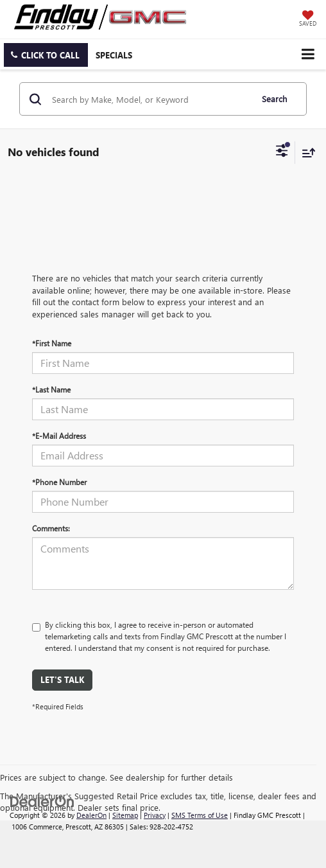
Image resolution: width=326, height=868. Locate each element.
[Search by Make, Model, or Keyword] (150, 99)
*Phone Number (59, 482)
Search (274, 99)
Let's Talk (62, 679)
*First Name (52, 343)
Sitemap (125, 815)
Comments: (51, 528)
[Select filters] (282, 152)
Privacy (155, 815)
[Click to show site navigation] (308, 54)
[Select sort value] (305, 153)
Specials (114, 55)
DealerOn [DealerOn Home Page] (91, 815)
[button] (46, 55)
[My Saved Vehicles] (308, 19)
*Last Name (51, 389)
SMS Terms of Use (200, 815)
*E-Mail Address (59, 436)
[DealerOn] (42, 800)
